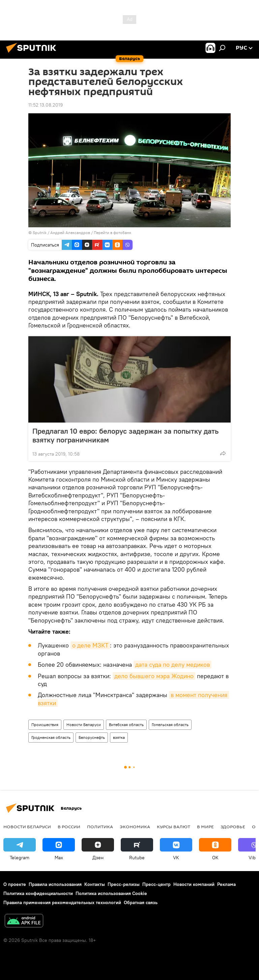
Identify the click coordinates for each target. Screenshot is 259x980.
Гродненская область (51, 737)
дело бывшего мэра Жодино (154, 676)
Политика (100, 827)
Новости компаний (194, 884)
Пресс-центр (156, 884)
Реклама (226, 884)
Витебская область (126, 725)
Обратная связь (141, 902)
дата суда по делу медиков (172, 665)
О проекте (15, 884)
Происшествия (45, 725)
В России (69, 827)
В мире (205, 827)
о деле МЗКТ (90, 645)
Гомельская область (170, 725)
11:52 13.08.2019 (46, 105)
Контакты (95, 884)
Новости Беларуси (84, 725)
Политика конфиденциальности (38, 893)
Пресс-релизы (124, 884)
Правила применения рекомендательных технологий (62, 902)
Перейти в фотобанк (112, 233)
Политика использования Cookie (111, 893)
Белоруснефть (92, 737)
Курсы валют (174, 827)
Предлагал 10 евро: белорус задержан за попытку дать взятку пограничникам (125, 435)
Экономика (135, 827)
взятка (119, 737)
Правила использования (55, 884)
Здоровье (233, 827)
